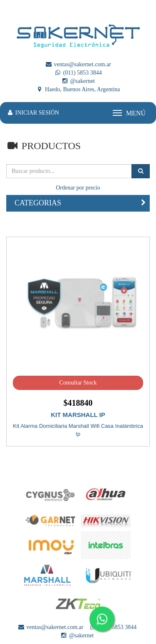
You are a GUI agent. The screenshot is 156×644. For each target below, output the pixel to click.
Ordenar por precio (78, 188)
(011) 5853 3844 (78, 73)
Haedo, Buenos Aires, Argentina (78, 89)
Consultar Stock (78, 383)
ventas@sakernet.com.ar (78, 64)
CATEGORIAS (38, 203)
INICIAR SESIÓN (33, 113)
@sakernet (78, 81)
